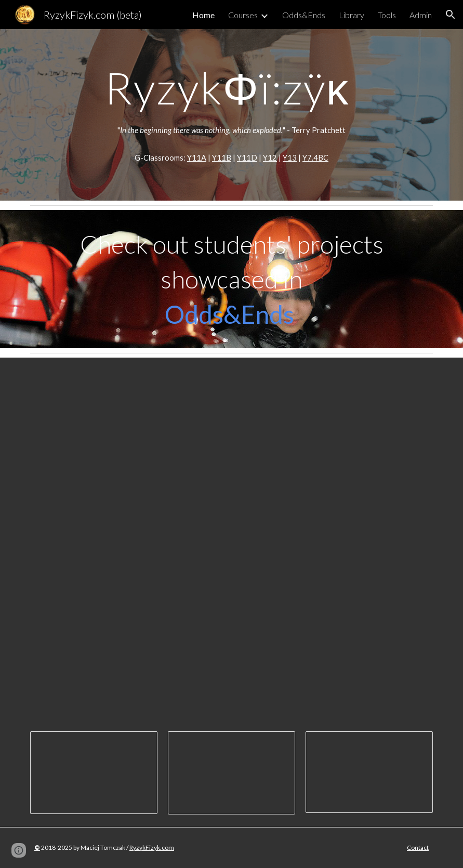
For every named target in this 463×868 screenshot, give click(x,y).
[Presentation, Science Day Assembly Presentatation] (94, 773)
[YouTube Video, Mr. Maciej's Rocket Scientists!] (231, 471)
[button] (451, 15)
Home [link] (203, 15)
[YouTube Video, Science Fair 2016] (128, 651)
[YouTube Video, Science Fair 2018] (335, 651)
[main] (231, 88)
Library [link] (352, 15)
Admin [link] (421, 15)
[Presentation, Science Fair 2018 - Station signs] (369, 772)
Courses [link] (243, 15)
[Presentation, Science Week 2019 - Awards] (231, 773)
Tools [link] (387, 15)
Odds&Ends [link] (304, 15)
